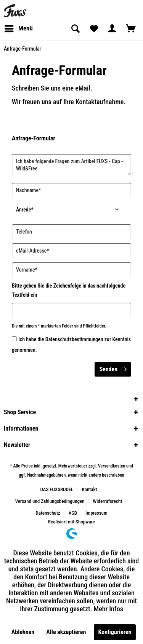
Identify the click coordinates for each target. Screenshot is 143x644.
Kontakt (90, 489)
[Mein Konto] (112, 29)
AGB (73, 513)
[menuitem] (18, 29)
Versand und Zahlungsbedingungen (50, 501)
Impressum (96, 513)
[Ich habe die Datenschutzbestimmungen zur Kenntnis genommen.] (14, 339)
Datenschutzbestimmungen (74, 339)
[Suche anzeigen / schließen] (75, 29)
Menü (19, 27)
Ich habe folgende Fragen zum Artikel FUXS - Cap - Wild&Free (71, 165)
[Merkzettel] (93, 29)
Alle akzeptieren (66, 632)
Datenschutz (48, 513)
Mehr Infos (108, 609)
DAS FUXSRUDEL (57, 489)
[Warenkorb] (131, 29)
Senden (113, 368)
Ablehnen (23, 632)
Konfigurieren (115, 632)
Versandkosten (112, 466)
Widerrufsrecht (108, 501)
